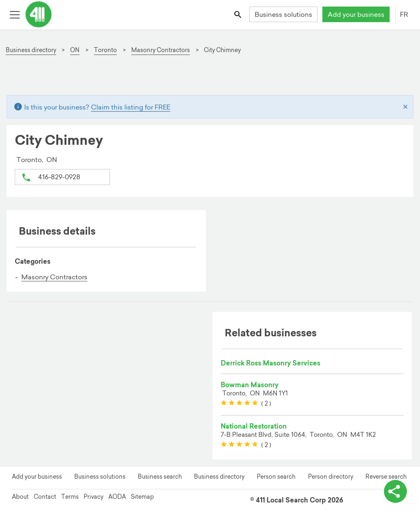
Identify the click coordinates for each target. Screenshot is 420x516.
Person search (276, 477)
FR (404, 14)
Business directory (219, 477)
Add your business (356, 14)
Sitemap (142, 497)
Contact (45, 497)
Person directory (331, 477)
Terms (70, 497)
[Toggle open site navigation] (15, 14)
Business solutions (283, 14)
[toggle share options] (395, 491)
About (20, 497)
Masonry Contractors (54, 277)
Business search (160, 477)
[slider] (239, 403)
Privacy (94, 497)
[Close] (405, 107)
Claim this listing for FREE (131, 107)
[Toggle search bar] (239, 14)
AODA (117, 497)
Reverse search (386, 477)
